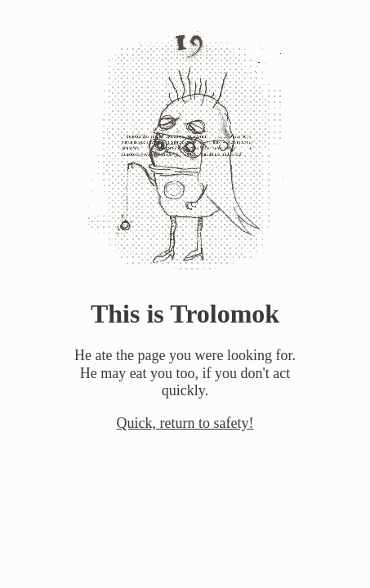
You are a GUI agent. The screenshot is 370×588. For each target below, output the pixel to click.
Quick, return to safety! (185, 423)
